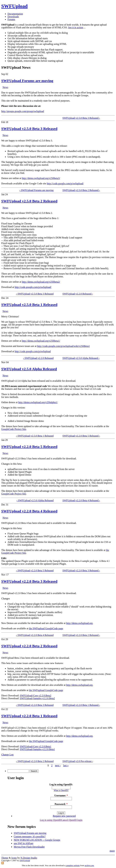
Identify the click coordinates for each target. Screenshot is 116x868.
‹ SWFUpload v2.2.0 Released (38, 358)
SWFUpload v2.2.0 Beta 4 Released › (81, 500)
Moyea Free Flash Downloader (29, 847)
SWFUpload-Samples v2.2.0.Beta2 (37, 698)
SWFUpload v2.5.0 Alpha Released (29, 369)
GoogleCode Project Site (14, 429)
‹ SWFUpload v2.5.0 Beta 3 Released (35, 294)
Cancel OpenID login (72, 820)
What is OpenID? (61, 790)
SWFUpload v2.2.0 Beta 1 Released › (81, 705)
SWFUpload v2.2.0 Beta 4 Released (29, 511)
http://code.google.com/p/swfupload (33, 351)
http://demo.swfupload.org (79, 623)
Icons (14, 858)
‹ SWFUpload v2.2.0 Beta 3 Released (35, 705)
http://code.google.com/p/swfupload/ (65, 184)
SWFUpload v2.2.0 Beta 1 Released (29, 716)
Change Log (7, 755)
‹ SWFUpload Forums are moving (37, 190)
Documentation (15, 14)
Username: (61, 796)
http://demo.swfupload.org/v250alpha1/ (38, 402)
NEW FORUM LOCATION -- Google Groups (37, 840)
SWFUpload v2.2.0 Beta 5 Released (29, 447)
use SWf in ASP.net (23, 843)
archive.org (89, 865)
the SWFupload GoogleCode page (46, 628)
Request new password (64, 816)
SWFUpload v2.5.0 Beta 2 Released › (81, 190)
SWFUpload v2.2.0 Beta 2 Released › (81, 635)
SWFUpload (14, 6)
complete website (73, 865)
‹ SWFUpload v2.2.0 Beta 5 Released (35, 570)
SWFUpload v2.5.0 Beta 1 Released (29, 305)
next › (58, 765)
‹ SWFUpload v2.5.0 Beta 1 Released (35, 436)
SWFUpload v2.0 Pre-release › (78, 761)
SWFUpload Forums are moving (27, 81)
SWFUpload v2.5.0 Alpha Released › (81, 358)
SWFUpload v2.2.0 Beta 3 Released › (81, 570)
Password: (61, 804)
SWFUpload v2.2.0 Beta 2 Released (29, 646)
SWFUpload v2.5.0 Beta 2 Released (29, 201)
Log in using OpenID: (61, 784)
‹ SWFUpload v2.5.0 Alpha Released (35, 500)
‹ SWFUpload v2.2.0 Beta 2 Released (35, 761)
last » (66, 765)
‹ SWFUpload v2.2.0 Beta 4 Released (35, 635)
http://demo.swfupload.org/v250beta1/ (41, 341)
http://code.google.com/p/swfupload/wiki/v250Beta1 (63, 346)
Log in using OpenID (50, 820)
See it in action (76, 27)
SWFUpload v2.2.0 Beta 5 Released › (81, 436)
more (112, 851)
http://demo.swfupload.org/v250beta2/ (41, 282)
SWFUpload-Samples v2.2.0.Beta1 (37, 749)
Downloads (13, 17)
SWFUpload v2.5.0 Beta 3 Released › (81, 118)
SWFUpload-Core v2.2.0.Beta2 (36, 696)
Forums (11, 19)
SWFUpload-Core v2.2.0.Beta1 (36, 746)
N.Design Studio (29, 858)
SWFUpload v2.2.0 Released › (78, 294)
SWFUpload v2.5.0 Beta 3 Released (29, 129)
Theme (5, 858)
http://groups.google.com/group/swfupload (23, 111)
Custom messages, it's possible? (30, 836)
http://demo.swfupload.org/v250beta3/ (41, 178)
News (5, 87)
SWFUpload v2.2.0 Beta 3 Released (29, 581)
